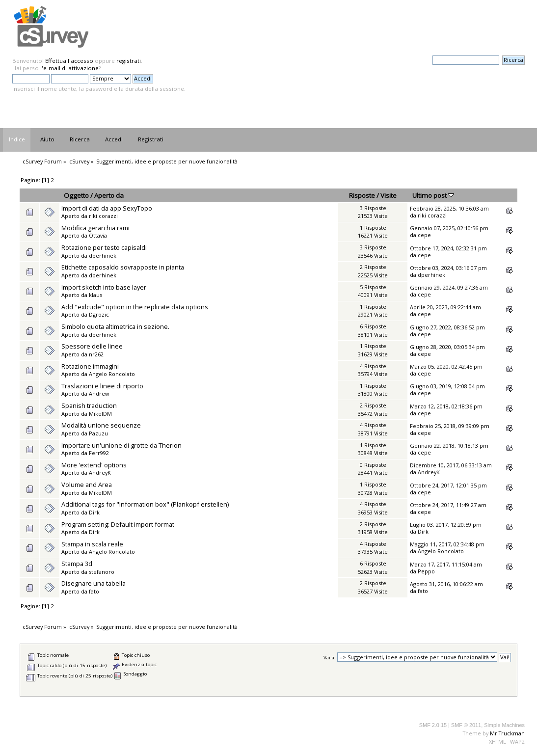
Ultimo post (433, 195)
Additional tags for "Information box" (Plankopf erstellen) (145, 504)
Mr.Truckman (507, 733)
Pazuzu (98, 433)
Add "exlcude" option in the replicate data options (135, 307)
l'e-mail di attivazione (69, 68)
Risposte (362, 195)
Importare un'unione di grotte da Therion (121, 445)
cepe (424, 235)
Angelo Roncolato (112, 374)
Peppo (426, 571)
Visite (389, 195)
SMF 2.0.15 (433, 725)
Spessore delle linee (92, 346)
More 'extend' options (94, 465)
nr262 (96, 354)
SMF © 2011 (466, 725)
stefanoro (102, 572)
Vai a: (330, 658)
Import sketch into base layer (104, 287)
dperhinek (103, 256)
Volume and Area (87, 485)
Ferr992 (99, 453)
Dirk (94, 512)
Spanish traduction (89, 405)
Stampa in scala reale (92, 544)
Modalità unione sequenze (101, 425)
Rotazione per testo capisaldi (104, 247)
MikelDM (100, 414)
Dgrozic (99, 314)
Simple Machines (504, 725)
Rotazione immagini (90, 366)
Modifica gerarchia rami (95, 228)
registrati (129, 61)
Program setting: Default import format (118, 524)
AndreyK (100, 472)
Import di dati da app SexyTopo (107, 208)
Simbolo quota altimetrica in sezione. (115, 326)
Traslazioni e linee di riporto (102, 386)
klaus (95, 295)
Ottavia (98, 235)
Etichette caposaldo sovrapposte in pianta (123, 267)
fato (94, 591)
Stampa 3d (77, 564)
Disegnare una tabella (94, 583)
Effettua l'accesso (69, 61)
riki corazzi (103, 216)
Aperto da (109, 195)
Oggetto (76, 195)
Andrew (99, 393)
